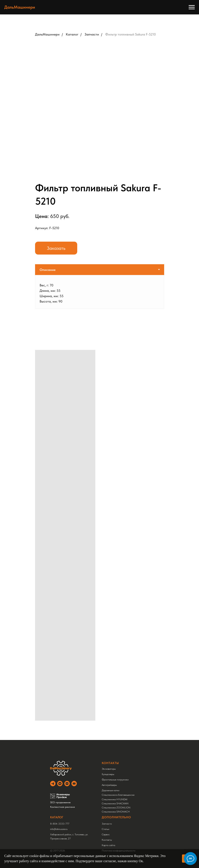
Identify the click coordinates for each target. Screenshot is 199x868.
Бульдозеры (108, 774)
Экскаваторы (109, 769)
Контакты (107, 840)
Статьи (106, 829)
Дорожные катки (111, 790)
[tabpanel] (100, 292)
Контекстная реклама (62, 807)
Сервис (106, 834)
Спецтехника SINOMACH (116, 812)
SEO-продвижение (60, 802)
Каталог (72, 34)
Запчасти (92, 34)
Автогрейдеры (109, 785)
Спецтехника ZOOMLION (116, 808)
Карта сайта (108, 845)
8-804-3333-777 (60, 824)
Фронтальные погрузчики (115, 780)
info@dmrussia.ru (59, 829)
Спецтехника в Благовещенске (118, 795)
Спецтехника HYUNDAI (115, 799)
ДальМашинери (47, 34)
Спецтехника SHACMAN (115, 803)
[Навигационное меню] (192, 7)
